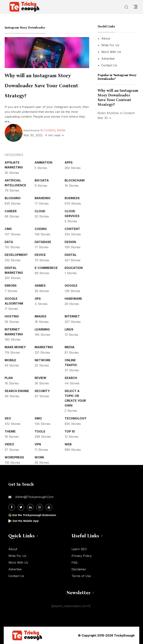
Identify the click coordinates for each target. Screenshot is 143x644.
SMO (38, 418)
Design (70, 242)
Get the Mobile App (26, 521)
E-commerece (46, 268)
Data (9, 242)
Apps (69, 162)
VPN (38, 444)
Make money (15, 347)
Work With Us (111, 52)
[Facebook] (12, 507)
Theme (10, 431)
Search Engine (17, 391)
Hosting (12, 316)
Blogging (13, 198)
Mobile (10, 360)
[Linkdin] (30, 507)
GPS (38, 299)
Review (40, 378)
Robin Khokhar (108, 113)
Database (43, 242)
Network (43, 360)
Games (40, 286)
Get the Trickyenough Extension (35, 515)
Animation (43, 162)
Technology (76, 418)
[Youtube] (49, 507)
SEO (8, 418)
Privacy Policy (82, 556)
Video (9, 444)
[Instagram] (40, 507)
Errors (11, 286)
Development (16, 255)
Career (11, 211)
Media (61, 130)
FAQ (74, 562)
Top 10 (70, 431)
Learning (42, 329)
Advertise (108, 59)
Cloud (40, 211)
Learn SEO (79, 549)
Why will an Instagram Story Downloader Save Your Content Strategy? (43, 86)
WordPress (14, 457)
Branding (43, 198)
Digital (71, 255)
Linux (69, 329)
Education (74, 268)
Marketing (44, 347)
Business (72, 198)
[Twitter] (21, 507)
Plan (9, 378)
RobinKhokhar (32, 130)
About (106, 38)
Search (71, 378)
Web (68, 444)
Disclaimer (79, 569)
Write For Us (110, 45)
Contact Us (109, 65)
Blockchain (75, 180)
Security (42, 391)
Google (71, 286)
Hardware (73, 299)
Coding (41, 229)
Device (40, 255)
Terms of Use (81, 576)
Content (50, 130)
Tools (40, 431)
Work (39, 457)
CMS (8, 229)
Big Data (42, 180)
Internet (72, 316)
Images (40, 316)
